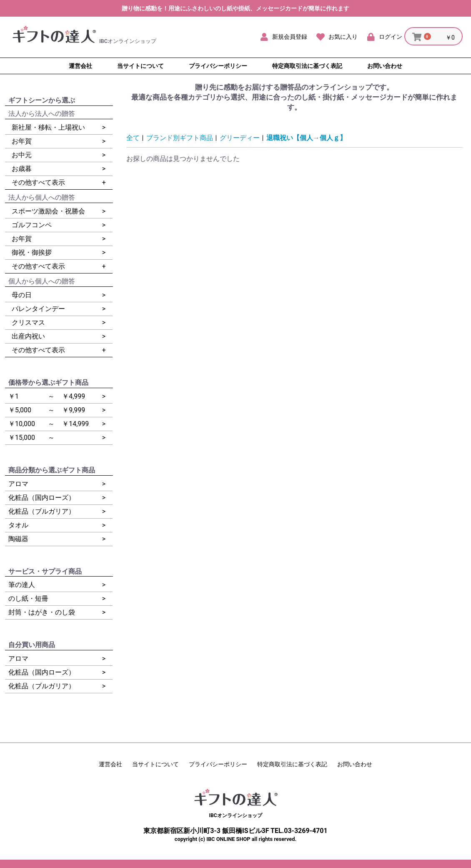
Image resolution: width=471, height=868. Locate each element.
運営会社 (110, 764)
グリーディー (240, 138)
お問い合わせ (355, 764)
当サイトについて (155, 764)
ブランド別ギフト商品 (180, 138)
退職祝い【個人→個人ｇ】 (306, 138)
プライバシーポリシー (218, 764)
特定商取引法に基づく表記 (292, 764)
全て (133, 138)
